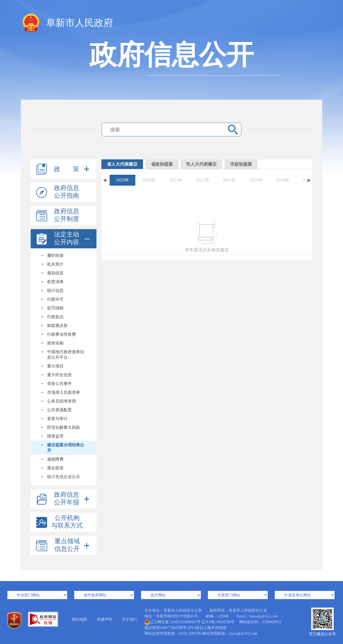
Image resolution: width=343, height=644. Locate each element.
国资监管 (53, 436)
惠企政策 (53, 468)
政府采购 (53, 343)
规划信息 (53, 273)
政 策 (67, 169)
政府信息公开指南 (67, 192)
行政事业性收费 (59, 334)
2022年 (203, 180)
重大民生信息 (57, 375)
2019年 (256, 180)
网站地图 (79, 619)
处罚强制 (53, 308)
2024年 (149, 180)
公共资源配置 (57, 410)
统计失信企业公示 (61, 477)
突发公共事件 (57, 384)
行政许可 (53, 299)
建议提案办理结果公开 (63, 448)
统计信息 (53, 291)
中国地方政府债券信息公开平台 (63, 355)
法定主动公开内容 (67, 238)
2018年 (283, 180)
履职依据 (53, 255)
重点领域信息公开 (67, 545)
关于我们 (130, 619)
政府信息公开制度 (67, 215)
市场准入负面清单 (61, 392)
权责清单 (53, 282)
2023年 (176, 180)
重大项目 (53, 366)
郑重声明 (105, 619)
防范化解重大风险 (61, 427)
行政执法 (53, 317)
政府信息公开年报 (67, 498)
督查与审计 (55, 419)
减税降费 (53, 459)
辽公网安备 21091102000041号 (172, 622)
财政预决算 (55, 326)
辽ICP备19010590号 (218, 622)
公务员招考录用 (59, 401)
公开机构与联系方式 (67, 522)
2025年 (122, 180)
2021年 (229, 180)
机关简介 (53, 264)
